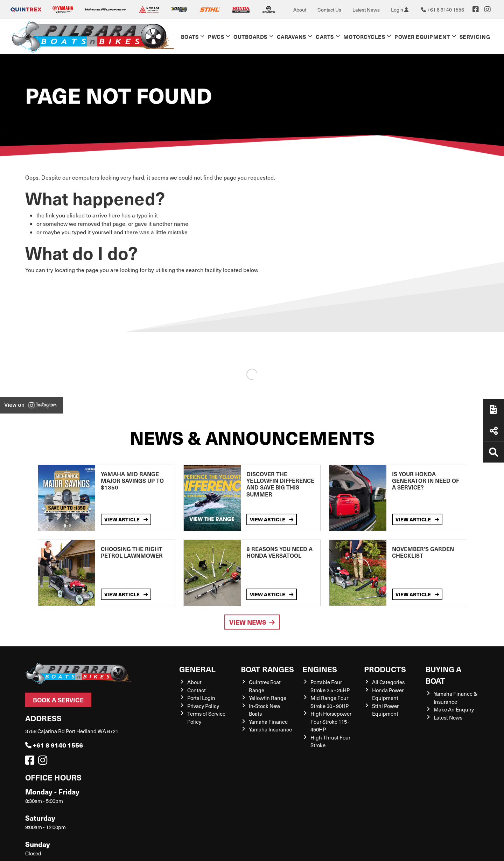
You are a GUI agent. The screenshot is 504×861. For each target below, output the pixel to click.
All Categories (388, 682)
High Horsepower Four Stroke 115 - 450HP (331, 721)
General (197, 669)
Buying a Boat (443, 675)
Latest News (366, 10)
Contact (197, 690)
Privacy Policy (203, 706)
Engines (320, 669)
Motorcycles (364, 37)
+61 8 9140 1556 (54, 745)
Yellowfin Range (268, 698)
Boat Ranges (267, 669)
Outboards (250, 37)
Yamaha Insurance (270, 729)
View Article (126, 519)
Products (385, 669)
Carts (325, 37)
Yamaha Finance (268, 722)
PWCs (216, 37)
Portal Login (201, 698)
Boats (190, 37)
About (300, 10)
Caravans (292, 37)
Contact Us (329, 10)
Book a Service (58, 700)
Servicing (475, 37)
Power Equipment (422, 37)
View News (252, 622)
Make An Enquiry (454, 709)
